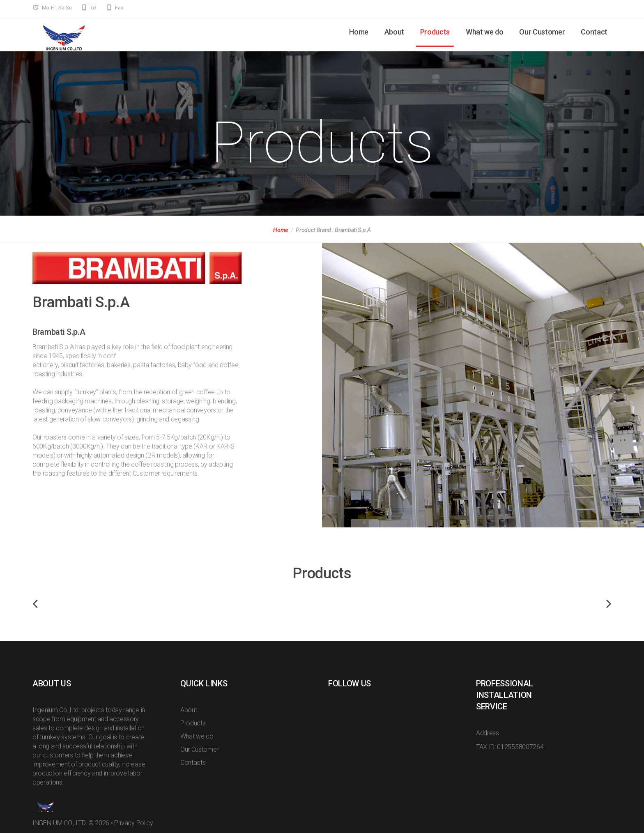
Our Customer (542, 32)
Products (435, 32)
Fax (119, 8)
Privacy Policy (134, 823)
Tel (93, 8)
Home (359, 32)
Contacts (193, 763)
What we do (485, 32)
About (394, 32)
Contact (594, 32)
